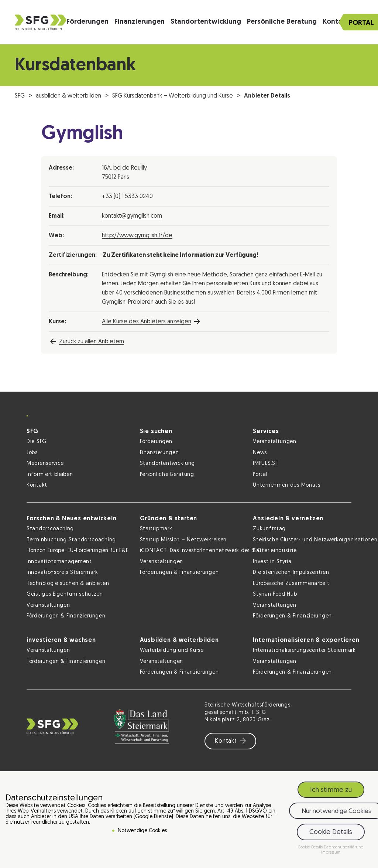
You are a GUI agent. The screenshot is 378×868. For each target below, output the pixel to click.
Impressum (331, 853)
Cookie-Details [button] (311, 848)
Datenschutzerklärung (344, 848)
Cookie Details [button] (331, 833)
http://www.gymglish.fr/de (137, 236)
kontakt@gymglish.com (132, 216)
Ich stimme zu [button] (331, 791)
